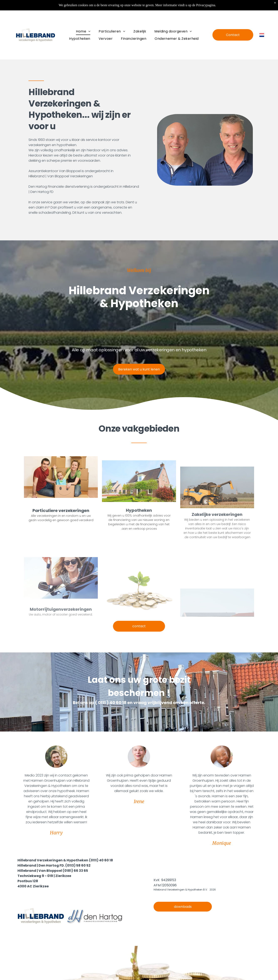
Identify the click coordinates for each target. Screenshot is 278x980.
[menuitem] (83, 31)
